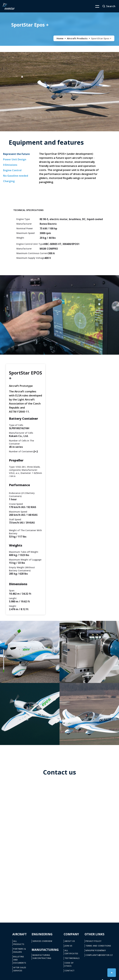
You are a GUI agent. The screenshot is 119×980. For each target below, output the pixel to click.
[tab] (16, 154)
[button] (95, 6)
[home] (9, 6)
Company (30, 825)
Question (30, 862)
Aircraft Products (77, 38)
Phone (28, 807)
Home (60, 38)
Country (66, 825)
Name (28, 790)
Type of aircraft (33, 843)
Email (65, 807)
